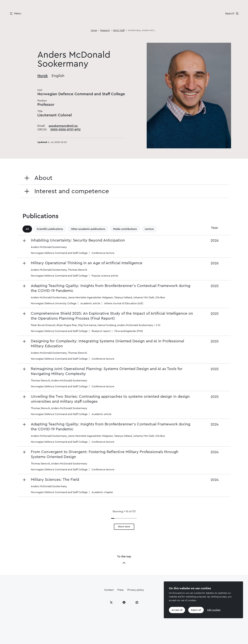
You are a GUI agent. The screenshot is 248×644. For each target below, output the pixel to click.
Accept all (177, 610)
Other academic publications (88, 229)
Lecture (149, 229)
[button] (108, 246)
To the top (124, 560)
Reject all (197, 610)
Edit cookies (215, 610)
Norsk (43, 76)
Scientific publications (50, 229)
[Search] (233, 13)
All (27, 229)
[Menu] (14, 14)
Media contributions (125, 229)
